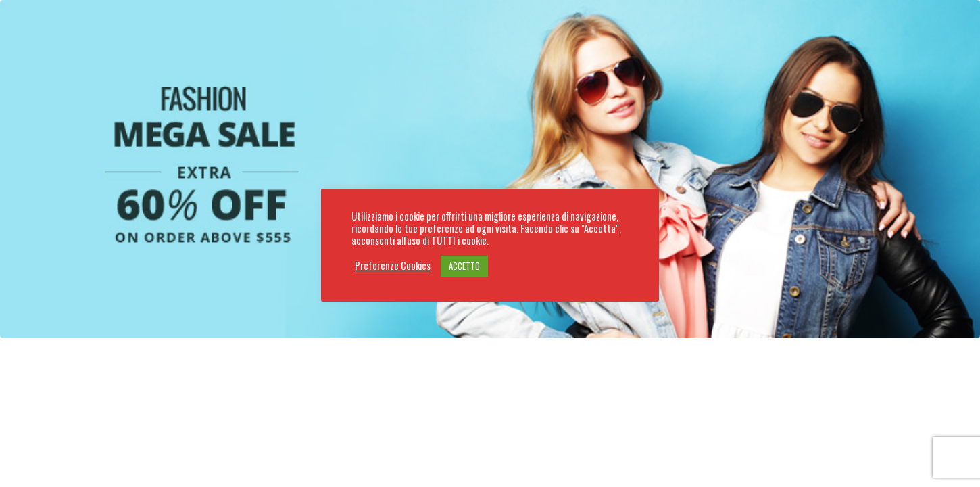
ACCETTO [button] (464, 266)
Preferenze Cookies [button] (393, 266)
